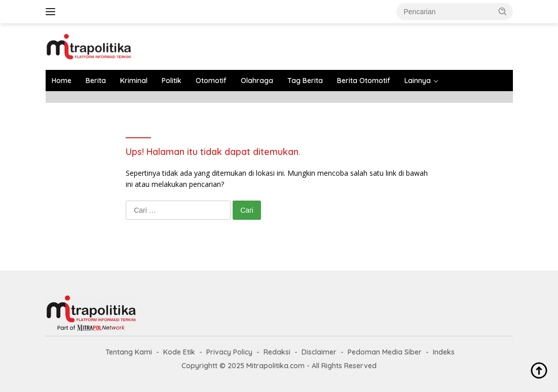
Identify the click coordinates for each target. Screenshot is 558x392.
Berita (96, 81)
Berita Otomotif (364, 81)
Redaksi (277, 352)
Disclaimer (319, 352)
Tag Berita (305, 81)
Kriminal (134, 81)
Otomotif (211, 81)
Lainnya (418, 81)
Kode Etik (179, 352)
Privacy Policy (229, 352)
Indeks (444, 352)
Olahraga (257, 81)
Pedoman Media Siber (385, 352)
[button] (503, 11)
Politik (172, 81)
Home (62, 81)
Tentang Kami (129, 352)
